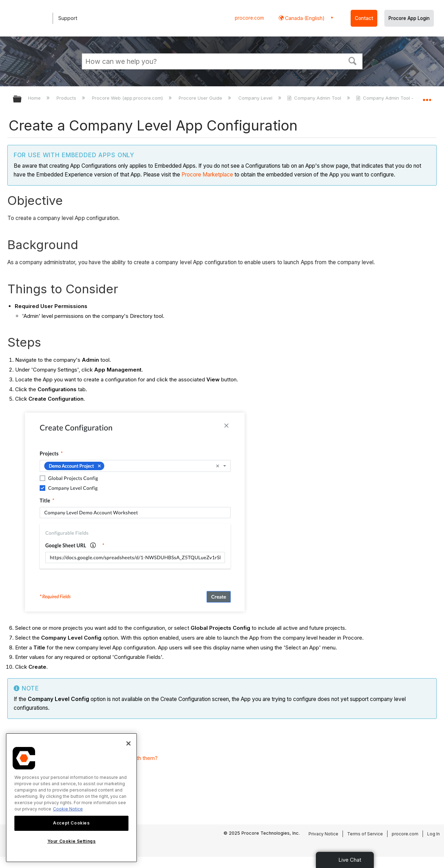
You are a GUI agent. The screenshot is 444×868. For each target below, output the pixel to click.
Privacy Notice (323, 834)
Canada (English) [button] (304, 18)
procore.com (249, 18)
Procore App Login (409, 18)
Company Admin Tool (315, 98)
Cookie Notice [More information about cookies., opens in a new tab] (68, 809)
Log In (433, 834)
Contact (364, 18)
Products (67, 98)
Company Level (256, 98)
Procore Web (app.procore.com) (128, 98)
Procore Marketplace (207, 175)
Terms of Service (365, 834)
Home (35, 98)
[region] (71, 798)
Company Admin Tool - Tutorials (396, 98)
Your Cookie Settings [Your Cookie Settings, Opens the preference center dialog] (72, 841)
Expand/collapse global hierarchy (22, 99)
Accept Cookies (71, 823)
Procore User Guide (201, 98)
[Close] (128, 743)
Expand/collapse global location (427, 97)
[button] (352, 60)
